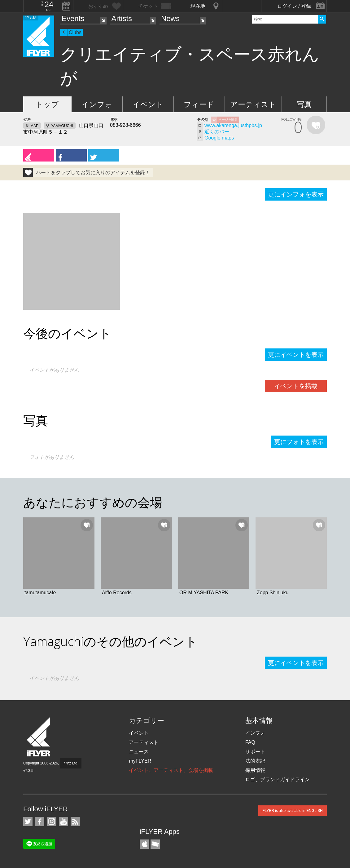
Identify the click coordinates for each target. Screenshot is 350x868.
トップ (47, 104)
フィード (199, 104)
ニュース (139, 752)
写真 (304, 104)
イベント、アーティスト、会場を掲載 (171, 770)
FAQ (250, 742)
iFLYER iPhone (144, 844)
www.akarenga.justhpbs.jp (233, 125)
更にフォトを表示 (299, 442)
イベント (148, 104)
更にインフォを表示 (296, 194)
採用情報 (255, 770)
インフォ (97, 104)
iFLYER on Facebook (40, 821)
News (170, 18)
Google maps (219, 138)
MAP (34, 126)
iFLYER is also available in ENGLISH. (293, 811)
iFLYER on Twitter (28, 821)
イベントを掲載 (296, 386)
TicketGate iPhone (155, 844)
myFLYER (140, 761)
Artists (122, 18)
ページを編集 (228, 120)
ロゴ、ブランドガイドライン (278, 779)
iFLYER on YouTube (63, 821)
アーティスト (253, 104)
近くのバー (217, 132)
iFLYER (39, 737)
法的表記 (255, 761)
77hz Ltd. (71, 763)
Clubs (75, 32)
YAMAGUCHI (62, 126)
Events (73, 18)
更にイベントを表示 (296, 355)
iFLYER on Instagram (52, 821)
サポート (255, 752)
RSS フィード (75, 821)
